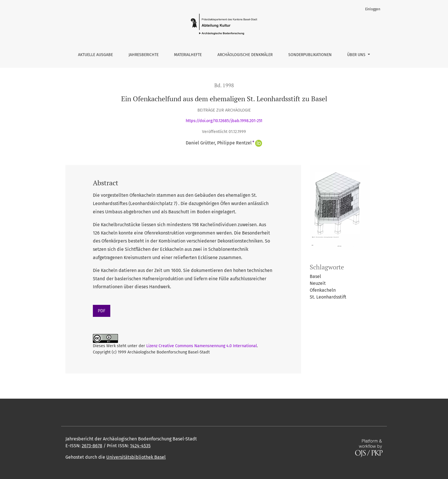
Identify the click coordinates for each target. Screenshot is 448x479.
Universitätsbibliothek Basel (136, 457)
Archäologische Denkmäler (245, 55)
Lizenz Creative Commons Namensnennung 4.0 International (202, 346)
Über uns (357, 55)
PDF (102, 311)
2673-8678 (92, 446)
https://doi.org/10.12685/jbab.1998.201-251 (224, 121)
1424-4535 (140, 446)
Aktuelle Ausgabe (95, 55)
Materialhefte (188, 55)
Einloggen (373, 9)
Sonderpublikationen (310, 55)
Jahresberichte (144, 55)
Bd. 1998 (224, 85)
